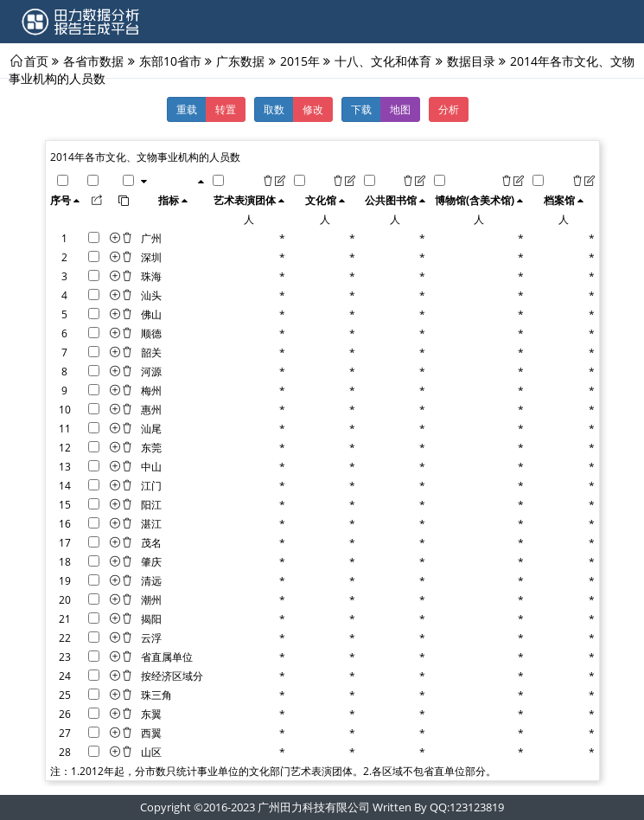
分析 (449, 109)
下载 (361, 109)
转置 (226, 109)
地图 (400, 109)
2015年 (300, 61)
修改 (313, 109)
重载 (187, 109)
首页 (36, 61)
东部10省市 (170, 61)
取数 (274, 109)
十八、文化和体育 (383, 61)
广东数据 (240, 61)
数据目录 (471, 61)
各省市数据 (93, 61)
